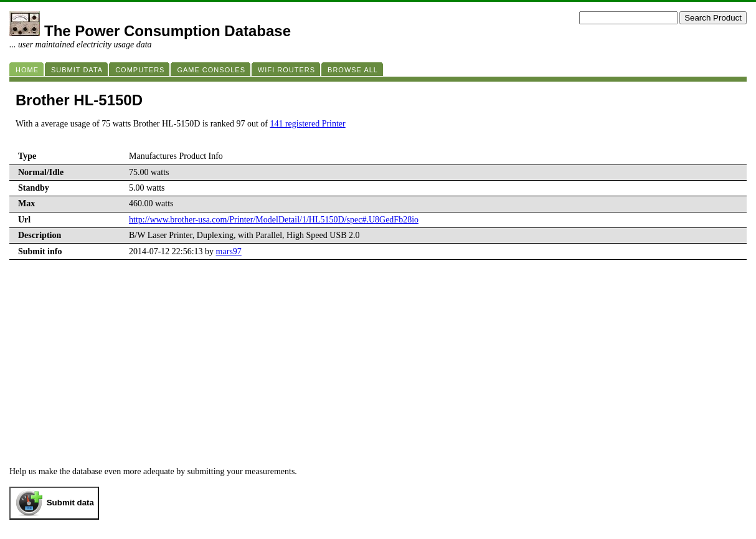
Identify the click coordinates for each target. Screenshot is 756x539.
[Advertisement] (378, 353)
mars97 (229, 251)
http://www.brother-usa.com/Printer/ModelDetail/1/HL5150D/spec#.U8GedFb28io (274, 220)
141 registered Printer (307, 124)
